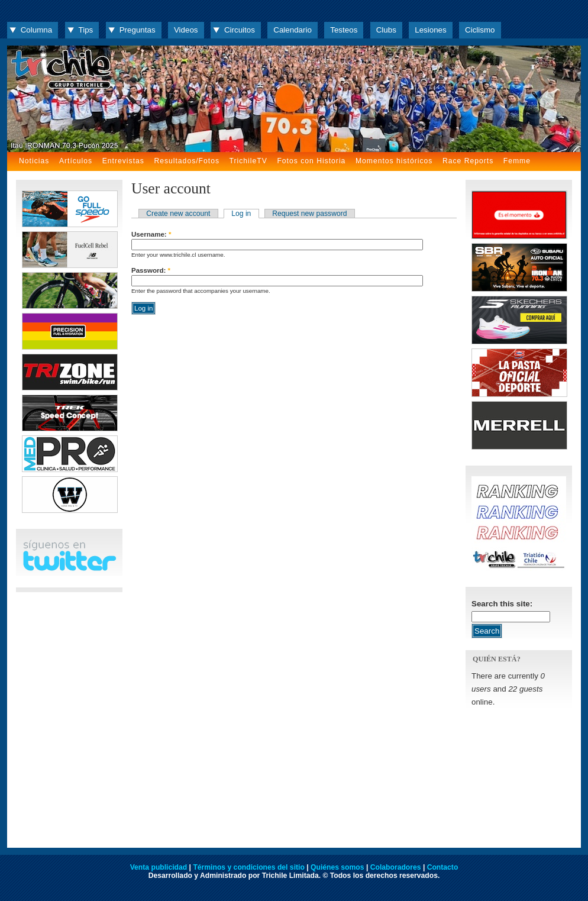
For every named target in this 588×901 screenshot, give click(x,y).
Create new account (178, 214)
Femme (517, 161)
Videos (186, 30)
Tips (86, 30)
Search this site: (502, 604)
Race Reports (468, 161)
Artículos (76, 161)
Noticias (34, 161)
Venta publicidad (159, 867)
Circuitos (240, 30)
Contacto (443, 867)
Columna (36, 30)
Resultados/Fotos (187, 161)
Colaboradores (396, 867)
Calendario (293, 30)
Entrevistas (123, 161)
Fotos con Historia (311, 161)
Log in (241, 214)
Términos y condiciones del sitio (248, 867)
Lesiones (430, 30)
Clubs (386, 30)
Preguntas (138, 30)
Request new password (309, 214)
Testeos (344, 30)
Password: (151, 270)
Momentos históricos (394, 161)
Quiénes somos (337, 867)
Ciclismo (480, 30)
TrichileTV (248, 161)
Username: (151, 234)
